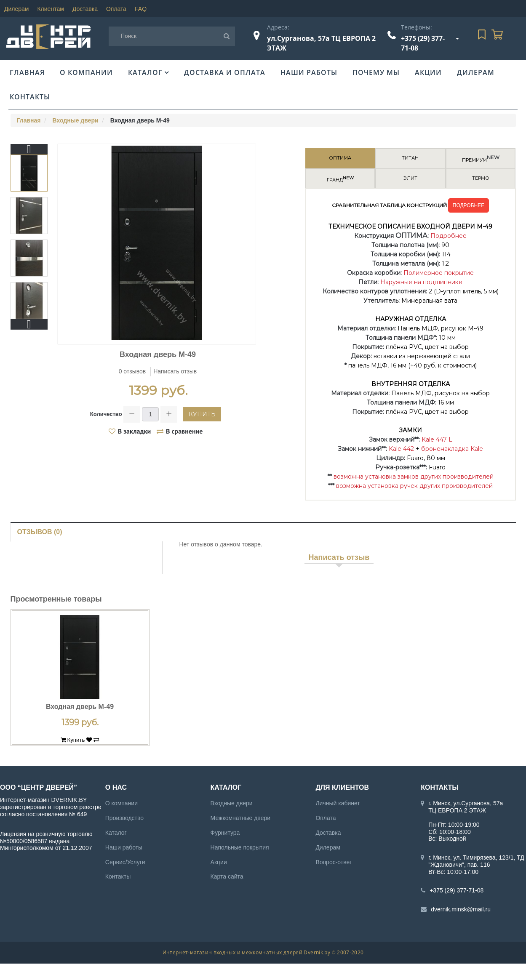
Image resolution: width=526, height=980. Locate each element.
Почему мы (376, 72)
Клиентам (50, 9)
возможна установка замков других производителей (414, 477)
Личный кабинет (338, 803)
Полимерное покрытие (439, 273)
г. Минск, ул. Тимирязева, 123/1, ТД (476, 857)
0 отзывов (132, 371)
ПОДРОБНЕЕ (469, 205)
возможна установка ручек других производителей (414, 486)
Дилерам (16, 9)
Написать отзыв (175, 371)
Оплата (116, 9)
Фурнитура (225, 833)
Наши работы (309, 72)
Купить (202, 414)
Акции (428, 72)
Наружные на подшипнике (421, 282)
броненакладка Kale (452, 449)
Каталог (145, 72)
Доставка (85, 9)
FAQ (141, 9)
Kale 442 (401, 449)
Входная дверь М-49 (80, 707)
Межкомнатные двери (240, 818)
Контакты (30, 97)
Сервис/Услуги (125, 862)
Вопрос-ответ (334, 862)
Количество (106, 414)
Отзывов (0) (40, 532)
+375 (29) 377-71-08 (457, 890)
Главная (27, 72)
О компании (86, 72)
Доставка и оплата (225, 72)
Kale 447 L (437, 439)
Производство (124, 818)
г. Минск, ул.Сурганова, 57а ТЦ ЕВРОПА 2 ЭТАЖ (466, 807)
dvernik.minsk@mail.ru (461, 909)
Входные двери (76, 120)
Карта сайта (227, 876)
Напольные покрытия (240, 847)
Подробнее (449, 236)
